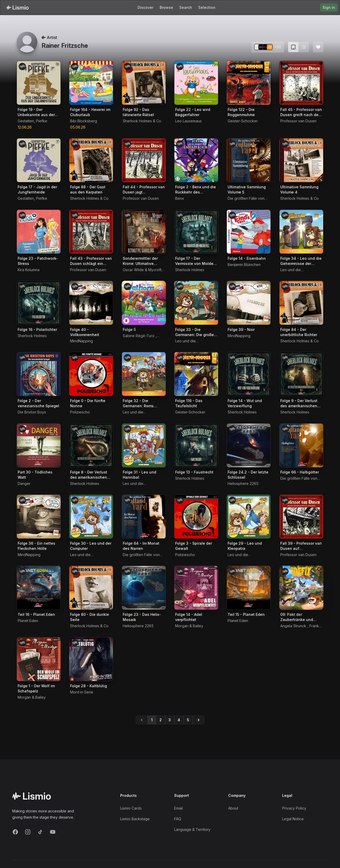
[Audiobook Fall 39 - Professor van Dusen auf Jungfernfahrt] (301, 517)
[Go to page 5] (199, 720)
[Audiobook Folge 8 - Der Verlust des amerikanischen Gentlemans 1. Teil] (91, 445)
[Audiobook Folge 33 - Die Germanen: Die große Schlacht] (196, 303)
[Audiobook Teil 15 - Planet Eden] (249, 588)
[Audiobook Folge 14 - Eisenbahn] (249, 232)
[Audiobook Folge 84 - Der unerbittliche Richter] (301, 303)
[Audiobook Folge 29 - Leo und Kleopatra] (249, 517)
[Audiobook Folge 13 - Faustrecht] (196, 445)
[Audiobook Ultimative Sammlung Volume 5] (249, 160)
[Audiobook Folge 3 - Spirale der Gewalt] (196, 517)
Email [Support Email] (178, 808)
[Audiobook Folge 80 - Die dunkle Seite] (91, 588)
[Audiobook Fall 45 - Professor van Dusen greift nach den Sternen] (301, 83)
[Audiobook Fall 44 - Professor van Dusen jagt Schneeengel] (144, 160)
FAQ (178, 819)
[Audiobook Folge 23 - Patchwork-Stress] (39, 232)
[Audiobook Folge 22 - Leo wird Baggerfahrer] (196, 83)
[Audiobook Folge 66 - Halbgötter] (301, 445)
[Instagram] (28, 832)
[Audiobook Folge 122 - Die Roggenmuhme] (249, 83)
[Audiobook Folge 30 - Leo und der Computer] (91, 517)
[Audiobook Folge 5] (144, 303)
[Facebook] (15, 832)
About (233, 808)
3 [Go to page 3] (170, 720)
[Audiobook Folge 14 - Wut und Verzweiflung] (249, 374)
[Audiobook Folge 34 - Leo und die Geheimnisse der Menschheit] (301, 232)
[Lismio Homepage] (18, 8)
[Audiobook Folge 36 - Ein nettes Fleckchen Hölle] (39, 517)
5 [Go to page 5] (188, 720)
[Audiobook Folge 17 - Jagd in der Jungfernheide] (39, 160)
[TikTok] (40, 832)
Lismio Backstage (135, 819)
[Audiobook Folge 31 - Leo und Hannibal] (144, 445)
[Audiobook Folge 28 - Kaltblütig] (91, 659)
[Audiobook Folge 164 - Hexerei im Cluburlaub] (91, 83)
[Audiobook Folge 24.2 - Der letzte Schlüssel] (249, 445)
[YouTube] (53, 832)
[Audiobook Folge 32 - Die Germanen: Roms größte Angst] (144, 374)
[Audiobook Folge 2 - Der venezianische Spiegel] (39, 374)
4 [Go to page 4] (179, 720)
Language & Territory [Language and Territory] (192, 829)
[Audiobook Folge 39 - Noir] (249, 303)
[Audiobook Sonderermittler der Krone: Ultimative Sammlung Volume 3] (144, 232)
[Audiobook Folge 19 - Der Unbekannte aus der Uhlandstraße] (39, 83)
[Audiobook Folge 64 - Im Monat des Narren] (144, 517)
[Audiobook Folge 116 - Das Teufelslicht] (196, 374)
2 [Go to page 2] (161, 720)
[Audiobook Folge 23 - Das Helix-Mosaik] (144, 588)
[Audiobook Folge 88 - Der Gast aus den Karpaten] (91, 160)
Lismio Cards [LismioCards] (131, 808)
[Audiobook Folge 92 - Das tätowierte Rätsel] (144, 83)
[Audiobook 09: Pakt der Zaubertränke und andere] (301, 588)
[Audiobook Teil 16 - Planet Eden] (39, 588)
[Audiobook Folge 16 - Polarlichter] (39, 303)
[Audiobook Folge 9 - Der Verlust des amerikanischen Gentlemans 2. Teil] (301, 374)
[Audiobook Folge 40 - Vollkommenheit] (91, 303)
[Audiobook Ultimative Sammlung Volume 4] (301, 160)
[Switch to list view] (304, 47)
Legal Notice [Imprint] (293, 819)
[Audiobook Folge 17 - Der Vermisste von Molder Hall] (196, 232)
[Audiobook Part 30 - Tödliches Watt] (39, 445)
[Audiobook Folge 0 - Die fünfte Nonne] (91, 374)
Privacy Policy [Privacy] (294, 808)
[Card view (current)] (293, 47)
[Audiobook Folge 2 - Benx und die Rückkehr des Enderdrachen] (196, 160)
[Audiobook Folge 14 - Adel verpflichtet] (196, 588)
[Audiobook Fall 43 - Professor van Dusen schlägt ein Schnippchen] (91, 232)
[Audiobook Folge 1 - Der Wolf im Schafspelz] (39, 659)
